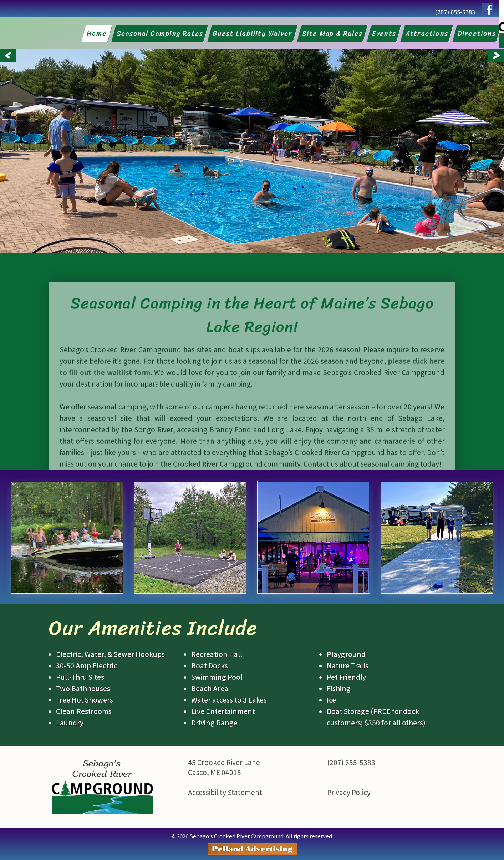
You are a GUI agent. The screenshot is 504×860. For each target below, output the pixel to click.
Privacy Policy (349, 792)
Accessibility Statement (225, 792)
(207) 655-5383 (455, 12)
